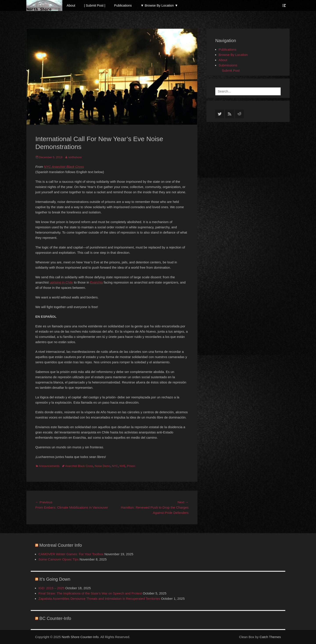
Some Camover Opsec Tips (58, 559)
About (71, 5)
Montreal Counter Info (61, 545)
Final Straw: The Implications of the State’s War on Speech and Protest (90, 593)
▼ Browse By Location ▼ (159, 5)
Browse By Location (233, 55)
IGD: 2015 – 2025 (51, 588)
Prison (131, 466)
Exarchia (96, 282)
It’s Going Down (55, 579)
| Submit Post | (95, 5)
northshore (75, 157)
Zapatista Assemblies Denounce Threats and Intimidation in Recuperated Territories (99, 599)
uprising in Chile (61, 282)
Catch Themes (270, 637)
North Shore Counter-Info (80, 637)
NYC (115, 466)
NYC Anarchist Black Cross (64, 167)
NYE (123, 466)
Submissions (228, 65)
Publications (123, 5)
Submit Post (231, 70)
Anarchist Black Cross (79, 466)
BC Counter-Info (55, 618)
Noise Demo (102, 466)
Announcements (49, 466)
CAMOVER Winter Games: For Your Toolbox (71, 554)
